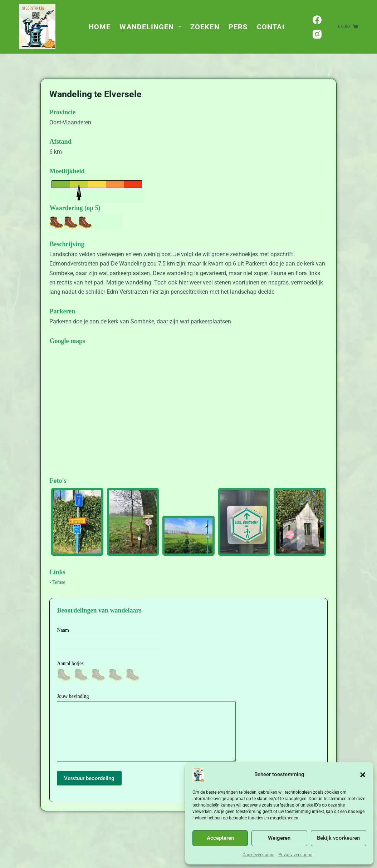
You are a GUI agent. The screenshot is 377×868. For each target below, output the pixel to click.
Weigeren (279, 838)
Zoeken (205, 27)
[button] (363, 775)
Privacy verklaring (295, 855)
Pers (238, 27)
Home (100, 27)
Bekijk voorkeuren (338, 838)
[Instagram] (317, 34)
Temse (59, 582)
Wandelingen (152, 27)
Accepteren (220, 838)
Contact (274, 27)
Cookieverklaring (259, 855)
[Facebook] (317, 20)
